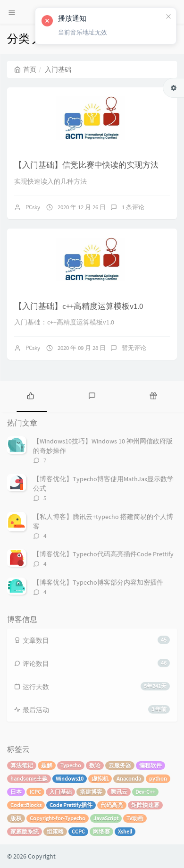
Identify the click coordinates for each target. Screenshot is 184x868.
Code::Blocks (26, 805)
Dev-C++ (145, 792)
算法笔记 (22, 765)
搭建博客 (91, 792)
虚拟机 (100, 779)
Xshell (125, 831)
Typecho (71, 765)
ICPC (35, 792)
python (158, 779)
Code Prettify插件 (71, 805)
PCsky (33, 207)
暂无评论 (134, 348)
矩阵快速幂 (145, 805)
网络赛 (101, 831)
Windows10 (70, 779)
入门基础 (60, 792)
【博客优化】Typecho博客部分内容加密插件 (98, 582)
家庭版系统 (25, 831)
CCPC (78, 831)
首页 (25, 69)
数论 (95, 765)
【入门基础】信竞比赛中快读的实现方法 (86, 165)
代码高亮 (112, 805)
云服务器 (120, 765)
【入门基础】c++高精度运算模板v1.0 (79, 306)
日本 (16, 792)
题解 (47, 765)
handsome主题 (29, 779)
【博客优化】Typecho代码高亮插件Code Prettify (103, 554)
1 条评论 (133, 207)
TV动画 (135, 818)
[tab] (31, 395)
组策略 (55, 831)
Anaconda (129, 779)
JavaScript (106, 818)
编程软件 (151, 765)
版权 (16, 818)
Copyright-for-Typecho (58, 818)
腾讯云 (119, 792)
